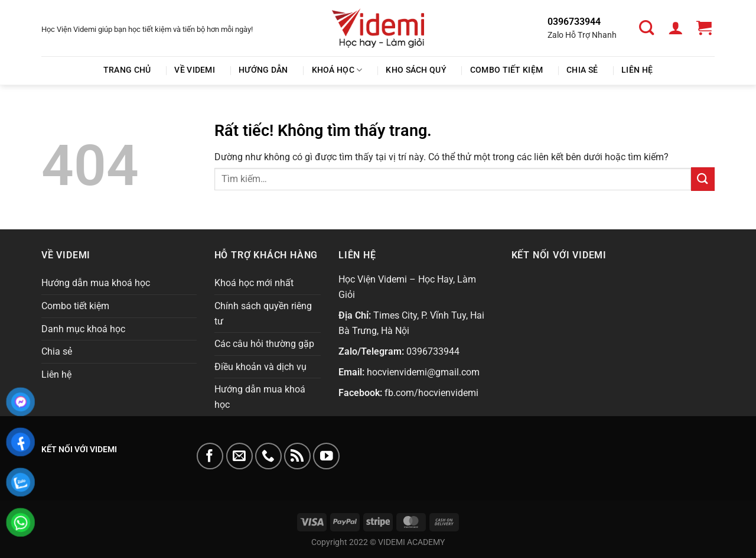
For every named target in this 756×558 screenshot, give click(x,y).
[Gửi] (703, 179)
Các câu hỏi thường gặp (264, 344)
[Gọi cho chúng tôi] (268, 456)
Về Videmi (195, 70)
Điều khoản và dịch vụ (260, 367)
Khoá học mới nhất (254, 283)
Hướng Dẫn (263, 70)
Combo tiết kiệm (506, 70)
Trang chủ (127, 70)
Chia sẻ (582, 70)
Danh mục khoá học (83, 329)
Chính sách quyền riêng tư (263, 314)
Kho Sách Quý (416, 70)
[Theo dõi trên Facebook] (210, 456)
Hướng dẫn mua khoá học (96, 283)
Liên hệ (637, 70)
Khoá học (337, 70)
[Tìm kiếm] (648, 28)
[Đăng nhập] (677, 28)
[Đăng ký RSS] (297, 456)
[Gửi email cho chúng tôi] (239, 456)
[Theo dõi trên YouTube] (326, 456)
